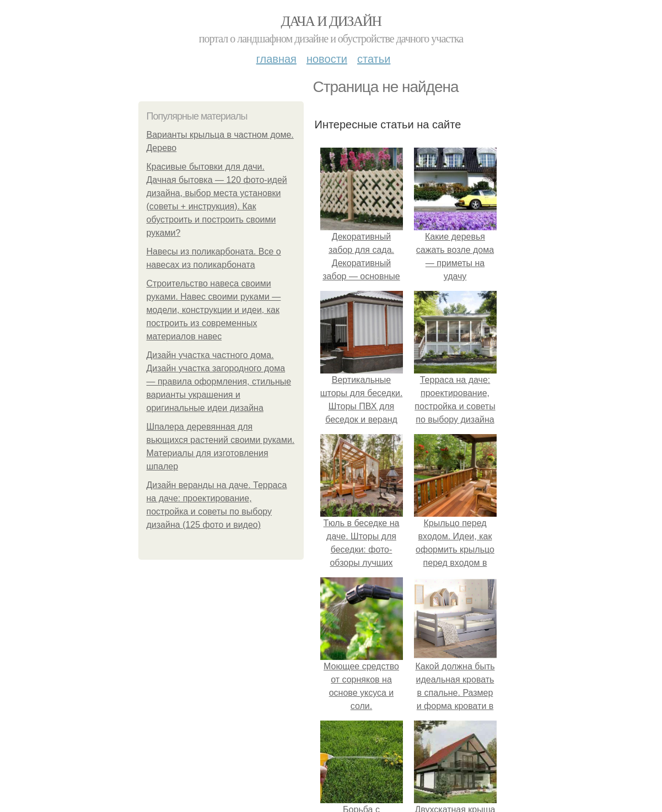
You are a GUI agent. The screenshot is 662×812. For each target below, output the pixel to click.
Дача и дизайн (331, 21)
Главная (276, 59)
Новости (327, 59)
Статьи (374, 59)
